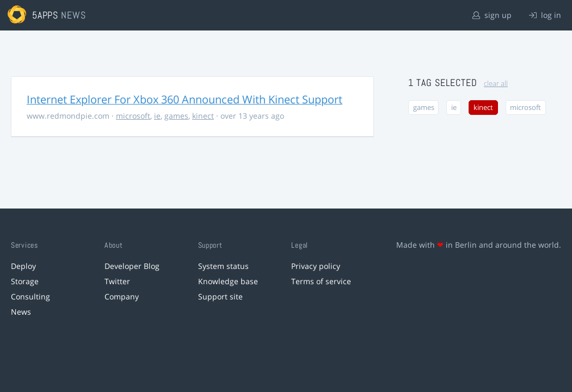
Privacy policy (316, 266)
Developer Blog (132, 266)
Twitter (117, 281)
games (176, 116)
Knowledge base (228, 281)
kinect (203, 116)
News (21, 312)
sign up (492, 15)
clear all (496, 84)
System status (223, 266)
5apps (45, 15)
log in (545, 15)
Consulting (30, 296)
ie (157, 116)
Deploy (23, 266)
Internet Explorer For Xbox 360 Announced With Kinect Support (184, 99)
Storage (25, 281)
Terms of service (321, 281)
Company (122, 296)
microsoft (133, 116)
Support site (220, 296)
